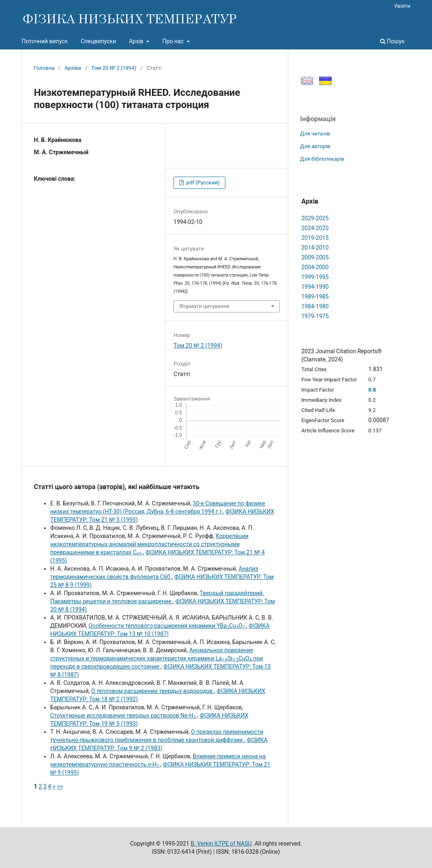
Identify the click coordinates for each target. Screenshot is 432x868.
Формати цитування (204, 306)
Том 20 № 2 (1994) (114, 68)
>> (60, 786)
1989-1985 (315, 297)
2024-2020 (315, 228)
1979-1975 (315, 316)
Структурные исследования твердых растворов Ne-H (124, 715)
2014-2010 (315, 248)
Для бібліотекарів (322, 159)
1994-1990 (315, 287)
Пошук (392, 41)
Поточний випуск (45, 41)
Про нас (174, 41)
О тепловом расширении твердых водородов (153, 691)
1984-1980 (315, 306)
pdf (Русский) (202, 183)
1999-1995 (315, 277)
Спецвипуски (99, 41)
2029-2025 (315, 218)
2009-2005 (315, 257)
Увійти (402, 6)
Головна (44, 68)
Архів (137, 41)
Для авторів (315, 146)
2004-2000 (315, 267)
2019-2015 (315, 238)
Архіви (73, 68)
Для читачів (315, 134)
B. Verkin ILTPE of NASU (221, 844)
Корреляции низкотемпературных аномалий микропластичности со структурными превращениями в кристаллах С (149, 544)
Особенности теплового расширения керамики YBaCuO (167, 626)
